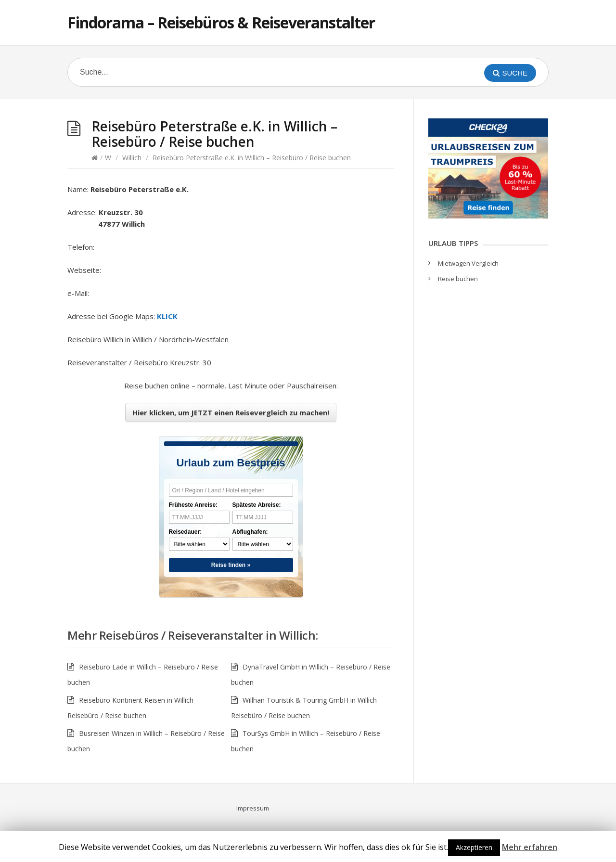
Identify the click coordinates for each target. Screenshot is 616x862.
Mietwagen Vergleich (468, 263)
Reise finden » (231, 565)
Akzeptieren (474, 847)
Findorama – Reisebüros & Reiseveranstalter (221, 22)
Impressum (253, 808)
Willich (132, 158)
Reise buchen (458, 279)
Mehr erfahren (530, 847)
